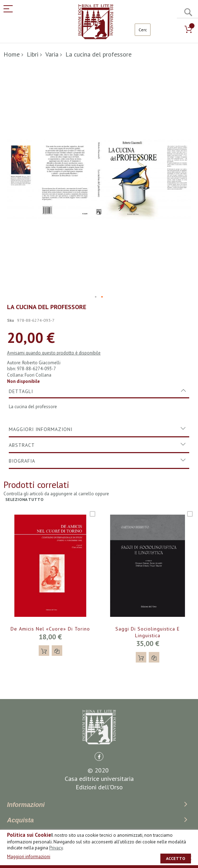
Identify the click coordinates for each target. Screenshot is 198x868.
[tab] (99, 391)
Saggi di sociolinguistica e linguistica (148, 632)
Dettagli (21, 391)
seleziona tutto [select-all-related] (24, 499)
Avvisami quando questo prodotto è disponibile (54, 353)
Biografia (22, 461)
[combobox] (143, 30)
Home (12, 54)
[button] (96, 297)
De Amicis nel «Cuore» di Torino (50, 629)
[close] (189, 858)
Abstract (22, 445)
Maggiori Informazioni (41, 429)
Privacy (56, 848)
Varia (52, 54)
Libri (33, 54)
